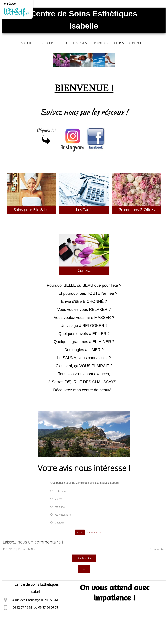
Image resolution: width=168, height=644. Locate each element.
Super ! (58, 499)
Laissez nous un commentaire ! (33, 542)
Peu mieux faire (63, 515)
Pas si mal (60, 507)
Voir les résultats (94, 532)
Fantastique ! (61, 491)
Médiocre (59, 523)
